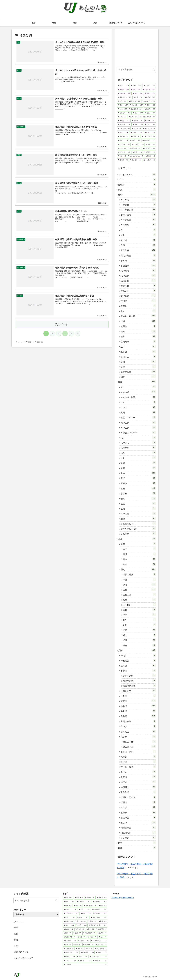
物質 (138, 498)
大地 (138, 473)
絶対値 (138, 351)
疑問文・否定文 (138, 797)
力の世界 (138, 427)
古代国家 (139, 595)
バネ (138, 402)
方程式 (138, 301)
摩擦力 (138, 483)
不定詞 (138, 670)
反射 (138, 458)
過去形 (138, 822)
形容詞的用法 (139, 686)
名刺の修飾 (138, 721)
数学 (137, 194)
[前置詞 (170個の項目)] (150, 97)
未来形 (138, 777)
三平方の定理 (138, 210)
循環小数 (138, 286)
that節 (138, 655)
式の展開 (138, 275)
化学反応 (138, 443)
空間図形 (138, 341)
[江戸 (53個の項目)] (150, 144)
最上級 (138, 772)
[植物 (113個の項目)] (150, 113)
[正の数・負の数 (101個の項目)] (147, 117)
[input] (136, 70)
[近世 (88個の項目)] (150, 121)
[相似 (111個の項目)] (122, 117)
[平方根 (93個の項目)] (137, 121)
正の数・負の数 (138, 316)
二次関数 (138, 225)
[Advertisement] (136, 48)
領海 (139, 559)
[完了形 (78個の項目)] (136, 129)
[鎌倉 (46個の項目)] (122, 156)
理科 (137, 382)
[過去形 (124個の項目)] (150, 109)
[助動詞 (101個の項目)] (124, 121)
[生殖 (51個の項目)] (122, 148)
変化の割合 (138, 255)
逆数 (138, 367)
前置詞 (138, 701)
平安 (139, 615)
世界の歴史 (139, 574)
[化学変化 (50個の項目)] (124, 152)
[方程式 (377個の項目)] (149, 86)
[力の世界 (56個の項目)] (149, 141)
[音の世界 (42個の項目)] (136, 160)
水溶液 (138, 493)
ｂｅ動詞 (138, 838)
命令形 (138, 726)
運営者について (21, 952)
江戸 (139, 630)
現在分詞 (138, 792)
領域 (139, 554)
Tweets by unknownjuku (122, 898)
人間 (138, 412)
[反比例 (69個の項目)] (135, 137)
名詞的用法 (139, 681)
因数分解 (138, 250)
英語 (137, 650)
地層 (138, 463)
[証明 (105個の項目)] (133, 117)
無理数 (138, 326)
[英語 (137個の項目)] (123, 105)
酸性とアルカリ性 (138, 529)
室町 (139, 610)
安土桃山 (139, 605)
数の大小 (138, 291)
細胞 (138, 519)
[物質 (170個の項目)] (138, 97)
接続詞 (138, 762)
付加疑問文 (138, 691)
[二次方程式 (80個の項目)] (124, 129)
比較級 (138, 782)
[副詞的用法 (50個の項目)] (149, 148)
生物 (138, 508)
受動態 (138, 716)
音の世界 (138, 534)
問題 (137, 189)
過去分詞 (138, 817)
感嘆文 (138, 757)
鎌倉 (139, 645)
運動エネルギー (138, 524)
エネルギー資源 (138, 397)
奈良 (139, 600)
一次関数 (138, 205)
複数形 (138, 807)
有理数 (138, 306)
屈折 (138, 478)
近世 (139, 640)
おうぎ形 (138, 200)
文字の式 (138, 296)
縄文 (139, 635)
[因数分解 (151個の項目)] (134, 101)
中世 (139, 579)
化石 (138, 453)
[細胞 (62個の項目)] (135, 141)
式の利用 (138, 270)
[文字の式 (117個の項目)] (124, 113)
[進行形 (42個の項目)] (123, 160)
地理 (138, 544)
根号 (138, 311)
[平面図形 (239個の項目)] (124, 93)
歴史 (138, 569)
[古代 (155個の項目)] (122, 101)
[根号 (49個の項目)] (137, 152)
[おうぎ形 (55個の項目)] (124, 144)
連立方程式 (138, 372)
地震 (138, 468)
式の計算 (138, 281)
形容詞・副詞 (138, 751)
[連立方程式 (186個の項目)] (125, 97)
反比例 (138, 240)
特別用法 (138, 787)
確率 (138, 336)
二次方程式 (138, 220)
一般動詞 (138, 660)
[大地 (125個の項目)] (122, 109)
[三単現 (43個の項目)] (150, 156)
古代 (139, 589)
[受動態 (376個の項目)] (123, 90)
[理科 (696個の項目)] (136, 86)
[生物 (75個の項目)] (150, 133)
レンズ (138, 407)
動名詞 (138, 711)
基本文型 (138, 731)
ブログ (137, 179)
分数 (138, 235)
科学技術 (138, 514)
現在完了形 (139, 741)
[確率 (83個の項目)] (138, 125)
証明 (138, 362)
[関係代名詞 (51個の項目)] (134, 148)
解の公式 (138, 357)
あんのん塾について (23, 958)
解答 (137, 843)
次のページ (62, 324)
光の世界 (138, 422)
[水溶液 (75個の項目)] (136, 133)
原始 (139, 584)
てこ (138, 387)
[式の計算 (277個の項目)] (149, 90)
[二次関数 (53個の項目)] (138, 144)
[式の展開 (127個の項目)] (136, 105)
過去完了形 (139, 746)
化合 (138, 438)
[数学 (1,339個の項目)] (123, 86)
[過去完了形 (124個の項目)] (136, 109)
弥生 (139, 620)
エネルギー (138, 392)
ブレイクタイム (137, 174)
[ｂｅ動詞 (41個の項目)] (149, 160)
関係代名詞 (138, 832)
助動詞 (138, 706)
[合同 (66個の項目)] (123, 141)
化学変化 (138, 448)
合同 (138, 245)
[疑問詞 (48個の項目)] (150, 152)
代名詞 (138, 696)
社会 (137, 539)
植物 (138, 488)
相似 (138, 331)
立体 (138, 346)
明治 (139, 625)
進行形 (138, 812)
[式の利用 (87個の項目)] (124, 125)
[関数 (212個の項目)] (150, 93)
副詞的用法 (139, 676)
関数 (138, 377)
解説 (137, 848)
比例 (138, 321)
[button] (154, 70)
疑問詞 (138, 802)
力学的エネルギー (138, 432)
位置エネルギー (138, 417)
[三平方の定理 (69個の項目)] (148, 137)
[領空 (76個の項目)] (123, 133)
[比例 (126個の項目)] (150, 105)
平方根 (138, 260)
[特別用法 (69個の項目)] (123, 137)
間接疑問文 (138, 827)
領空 (139, 564)
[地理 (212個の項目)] (138, 93)
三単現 (138, 665)
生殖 (138, 503)
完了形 (138, 736)
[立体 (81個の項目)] (150, 125)
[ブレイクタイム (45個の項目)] (136, 156)
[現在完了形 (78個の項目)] (149, 129)
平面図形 (138, 265)
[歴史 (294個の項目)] (136, 90)
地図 (139, 549)
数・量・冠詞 (138, 767)
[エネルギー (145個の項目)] (149, 101)
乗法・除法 (138, 215)
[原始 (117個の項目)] (138, 113)
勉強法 (137, 184)
